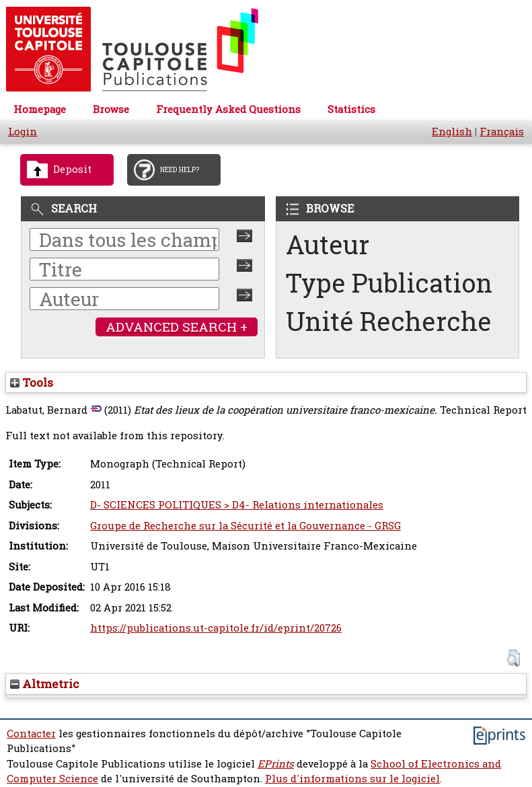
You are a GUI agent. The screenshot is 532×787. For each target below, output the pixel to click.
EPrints (276, 764)
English (452, 132)
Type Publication (389, 283)
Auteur (328, 245)
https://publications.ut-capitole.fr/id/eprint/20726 (216, 628)
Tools (32, 382)
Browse (111, 109)
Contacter (31, 734)
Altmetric (45, 684)
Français (502, 132)
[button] (514, 658)
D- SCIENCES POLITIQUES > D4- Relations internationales (237, 505)
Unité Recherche (389, 321)
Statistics (351, 109)
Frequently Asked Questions (228, 109)
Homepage (40, 109)
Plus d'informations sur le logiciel (352, 779)
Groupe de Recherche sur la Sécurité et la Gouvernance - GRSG (245, 526)
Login (23, 132)
